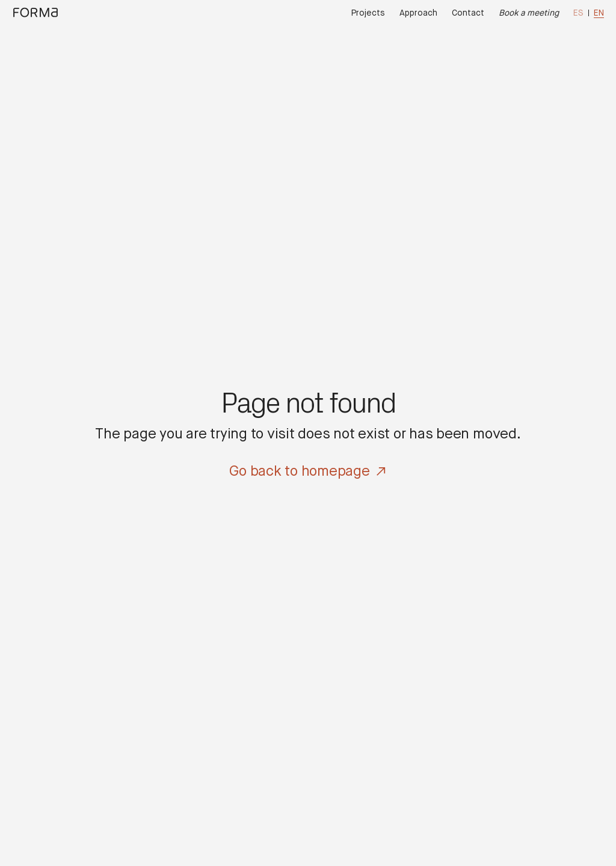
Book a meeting (529, 13)
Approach (418, 13)
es (578, 13)
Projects (368, 13)
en (599, 13)
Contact (468, 13)
